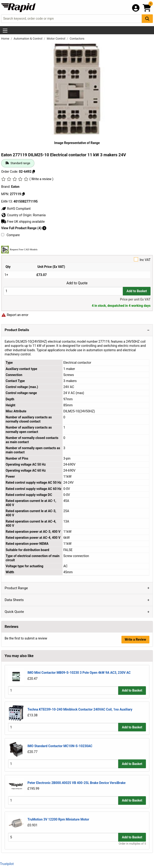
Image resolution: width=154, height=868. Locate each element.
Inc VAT (77, 259)
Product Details (17, 330)
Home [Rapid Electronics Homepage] (6, 39)
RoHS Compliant (16, 209)
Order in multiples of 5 (132, 844)
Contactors (77, 39)
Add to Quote (77, 283)
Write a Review (135, 639)
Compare (10, 235)
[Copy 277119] (23, 194)
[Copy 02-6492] (33, 172)
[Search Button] (147, 19)
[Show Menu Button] (5, 31)
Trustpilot (7, 864)
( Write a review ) (41, 179)
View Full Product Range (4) (24, 228)
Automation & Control (28, 39)
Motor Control (56, 39)
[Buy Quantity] (63, 291)
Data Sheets (14, 600)
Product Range (16, 588)
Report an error (15, 315)
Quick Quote (14, 612)
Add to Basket (137, 291)
